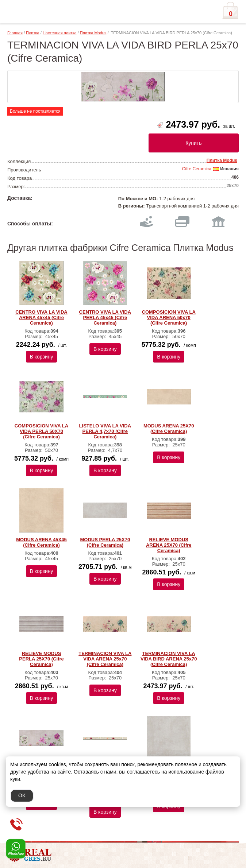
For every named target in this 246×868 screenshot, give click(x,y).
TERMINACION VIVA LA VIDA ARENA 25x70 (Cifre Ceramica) (105, 659)
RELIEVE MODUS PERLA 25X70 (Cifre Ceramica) (41, 659)
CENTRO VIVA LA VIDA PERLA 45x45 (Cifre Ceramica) (105, 317)
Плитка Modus (93, 33)
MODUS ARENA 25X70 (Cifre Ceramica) (169, 429)
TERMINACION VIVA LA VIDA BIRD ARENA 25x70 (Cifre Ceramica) (169, 659)
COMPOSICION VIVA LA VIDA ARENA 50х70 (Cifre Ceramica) (169, 317)
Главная (15, 33)
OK (22, 795)
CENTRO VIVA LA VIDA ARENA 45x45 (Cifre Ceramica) (41, 317)
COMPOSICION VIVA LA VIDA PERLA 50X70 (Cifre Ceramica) (41, 431)
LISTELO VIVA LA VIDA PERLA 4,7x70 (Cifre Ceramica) (105, 431)
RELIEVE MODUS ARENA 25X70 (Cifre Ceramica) (169, 545)
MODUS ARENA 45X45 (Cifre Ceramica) (41, 542)
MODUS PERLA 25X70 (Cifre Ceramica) (105, 542)
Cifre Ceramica (197, 169)
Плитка (33, 33)
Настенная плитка (60, 33)
